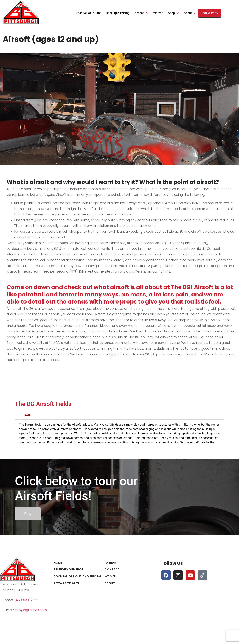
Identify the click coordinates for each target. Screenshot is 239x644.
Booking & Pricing (118, 13)
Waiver (158, 13)
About (190, 13)
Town (27, 415)
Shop (173, 13)
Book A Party (209, 13)
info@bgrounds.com (31, 610)
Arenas (141, 13)
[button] (6, 109)
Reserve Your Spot (88, 13)
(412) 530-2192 (26, 600)
